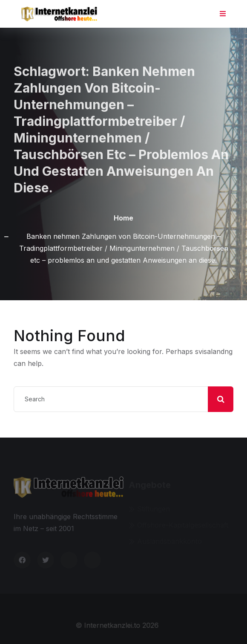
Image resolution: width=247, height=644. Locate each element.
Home (123, 218)
